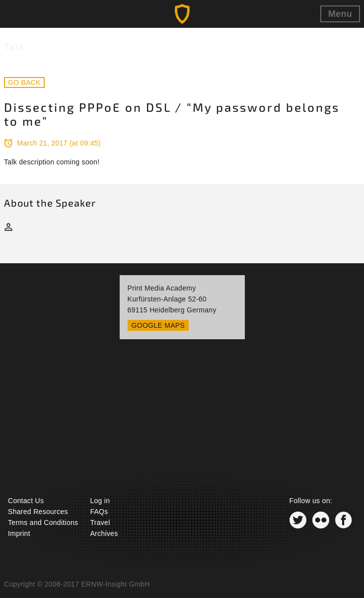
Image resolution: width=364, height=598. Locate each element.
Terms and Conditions (43, 523)
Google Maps (158, 325)
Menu (340, 14)
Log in (100, 501)
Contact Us (26, 501)
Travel (100, 523)
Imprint (19, 533)
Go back (24, 82)
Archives (104, 533)
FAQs (99, 512)
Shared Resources (38, 512)
